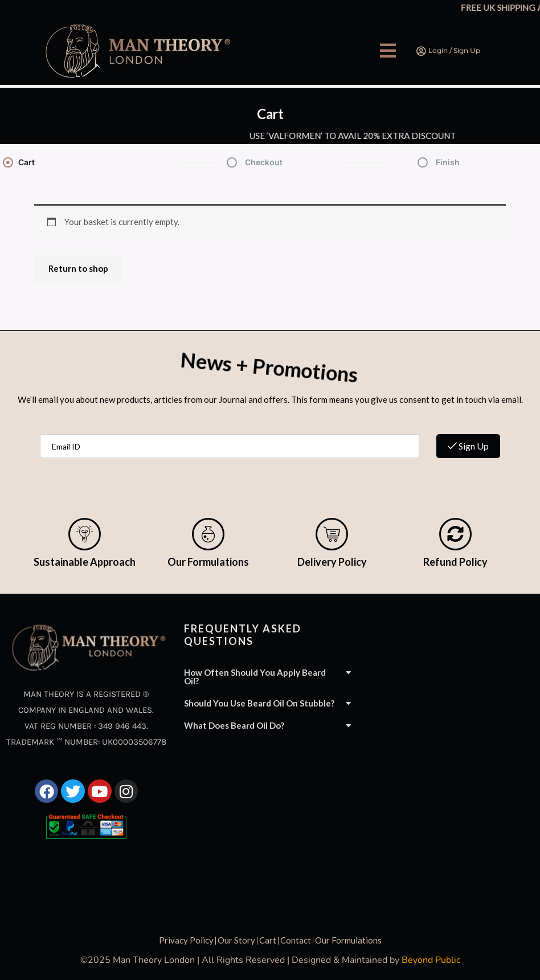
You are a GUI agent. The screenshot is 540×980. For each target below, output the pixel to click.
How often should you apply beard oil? (255, 677)
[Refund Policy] (455, 534)
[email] (230, 446)
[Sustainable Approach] (85, 534)
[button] (388, 51)
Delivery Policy (332, 562)
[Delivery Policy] (332, 534)
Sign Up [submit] (468, 446)
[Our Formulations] (208, 534)
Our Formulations (208, 562)
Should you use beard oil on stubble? (259, 703)
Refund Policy (455, 562)
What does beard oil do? (234, 725)
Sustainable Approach (85, 562)
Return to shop (78, 268)
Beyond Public (431, 960)
